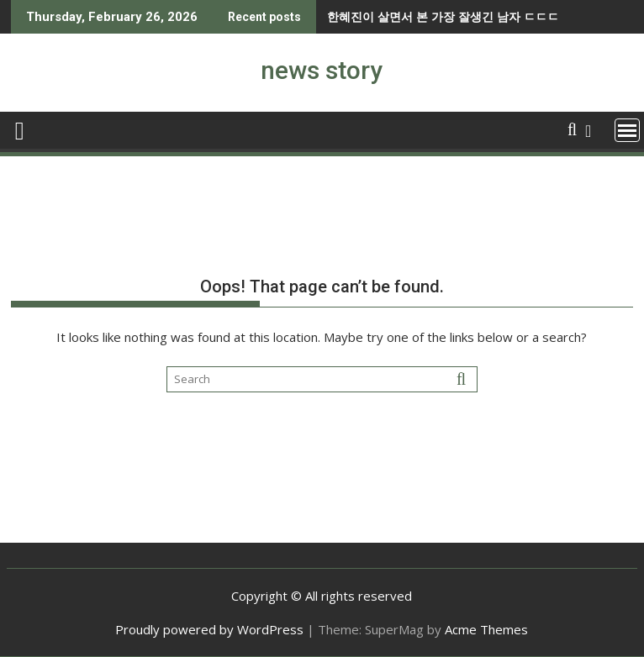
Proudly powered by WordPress (209, 629)
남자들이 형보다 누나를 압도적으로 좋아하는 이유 (508, 16)
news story (322, 70)
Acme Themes (486, 629)
